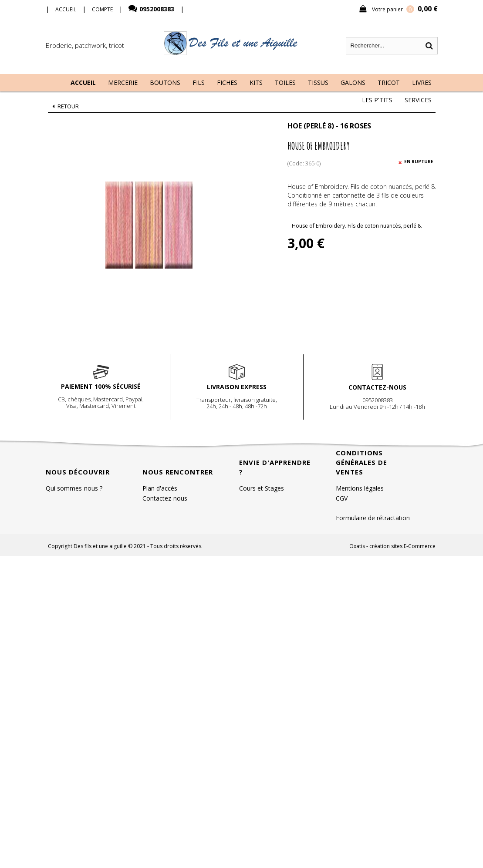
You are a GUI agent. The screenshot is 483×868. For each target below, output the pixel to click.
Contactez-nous (165, 498)
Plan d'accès (160, 488)
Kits (256, 82)
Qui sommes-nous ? (74, 488)
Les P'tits (377, 100)
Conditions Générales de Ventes (361, 462)
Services (418, 100)
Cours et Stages (262, 488)
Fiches (227, 82)
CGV (342, 498)
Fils (199, 82)
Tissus (318, 82)
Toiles (285, 82)
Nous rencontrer (178, 472)
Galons (353, 82)
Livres (422, 82)
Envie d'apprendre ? (275, 467)
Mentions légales (360, 488)
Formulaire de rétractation (373, 518)
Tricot (389, 82)
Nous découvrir (78, 472)
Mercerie (123, 82)
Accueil (83, 82)
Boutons (165, 82)
